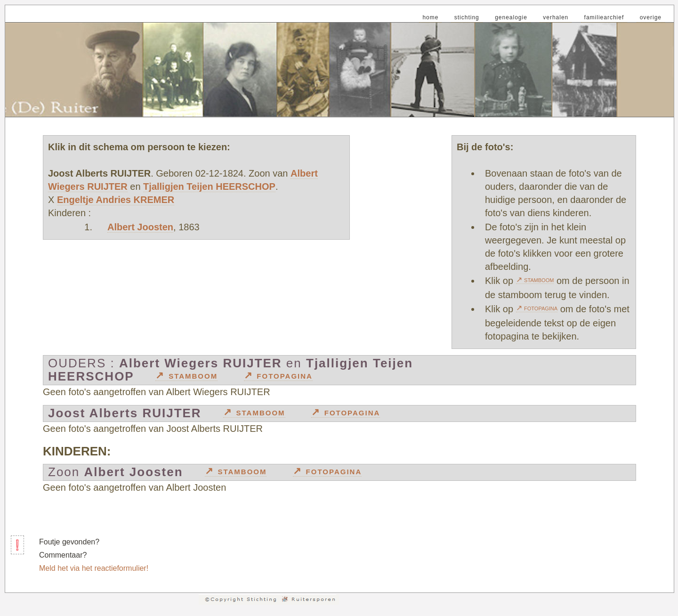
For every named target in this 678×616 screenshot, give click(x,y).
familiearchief (604, 17)
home (430, 17)
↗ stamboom (535, 280)
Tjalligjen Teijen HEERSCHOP (209, 186)
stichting (467, 17)
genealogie (511, 17)
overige (651, 17)
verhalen (556, 17)
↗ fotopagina (537, 308)
